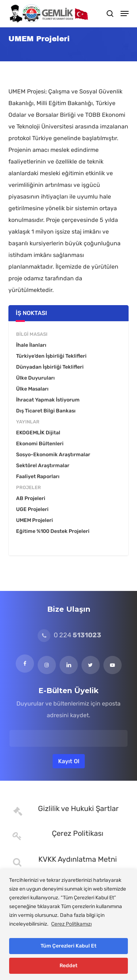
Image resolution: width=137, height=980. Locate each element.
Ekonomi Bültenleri (40, 444)
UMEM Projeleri (35, 520)
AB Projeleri (31, 498)
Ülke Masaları (32, 389)
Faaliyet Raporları (38, 476)
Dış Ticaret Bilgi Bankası (46, 411)
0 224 (69, 635)
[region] (68, 925)
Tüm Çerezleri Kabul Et (68, 946)
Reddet (68, 966)
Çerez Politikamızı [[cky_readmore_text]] (71, 924)
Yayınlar (28, 422)
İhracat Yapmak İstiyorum (48, 400)
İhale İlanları (31, 345)
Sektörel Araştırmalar (43, 466)
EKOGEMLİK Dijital (38, 433)
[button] (125, 14)
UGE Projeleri (32, 509)
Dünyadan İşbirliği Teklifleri (50, 367)
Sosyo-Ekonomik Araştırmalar (53, 455)
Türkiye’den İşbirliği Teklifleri (51, 356)
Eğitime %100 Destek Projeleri (53, 531)
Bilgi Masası (32, 334)
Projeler (28, 487)
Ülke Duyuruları (35, 378)
